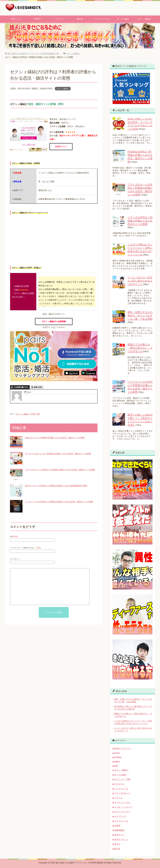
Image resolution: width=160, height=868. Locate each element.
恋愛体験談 (119, 830)
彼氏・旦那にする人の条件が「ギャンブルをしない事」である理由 (140, 315)
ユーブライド (120, 816)
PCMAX (37, 19)
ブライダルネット (122, 793)
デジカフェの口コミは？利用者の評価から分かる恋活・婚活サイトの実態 (58, 454)
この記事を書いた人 (21, 387)
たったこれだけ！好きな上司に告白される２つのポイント (140, 281)
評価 (33, 414)
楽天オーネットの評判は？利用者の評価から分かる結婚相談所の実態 (56, 486)
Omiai (117, 753)
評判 (38, 414)
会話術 (117, 826)
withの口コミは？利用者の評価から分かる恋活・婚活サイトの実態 (55, 438)
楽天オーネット (121, 839)
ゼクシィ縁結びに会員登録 (54, 321)
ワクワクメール (121, 821)
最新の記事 (38, 387)
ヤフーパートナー (122, 812)
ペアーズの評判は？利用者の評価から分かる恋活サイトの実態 (140, 221)
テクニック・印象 (122, 779)
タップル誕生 (123, 19)
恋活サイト (119, 835)
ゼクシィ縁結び (144, 19)
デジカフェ (119, 784)
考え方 (117, 844)
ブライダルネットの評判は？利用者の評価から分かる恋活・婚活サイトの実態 (60, 470)
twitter (117, 761)
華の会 (80, 19)
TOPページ (16, 19)
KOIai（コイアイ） (123, 748)
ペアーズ (59, 19)
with (116, 766)
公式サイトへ (61, 147)
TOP (33, 54)
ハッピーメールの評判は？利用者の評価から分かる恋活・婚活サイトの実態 (59, 502)
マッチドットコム (101, 19)
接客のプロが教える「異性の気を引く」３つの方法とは (140, 348)
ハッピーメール (121, 789)
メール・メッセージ (123, 807)
